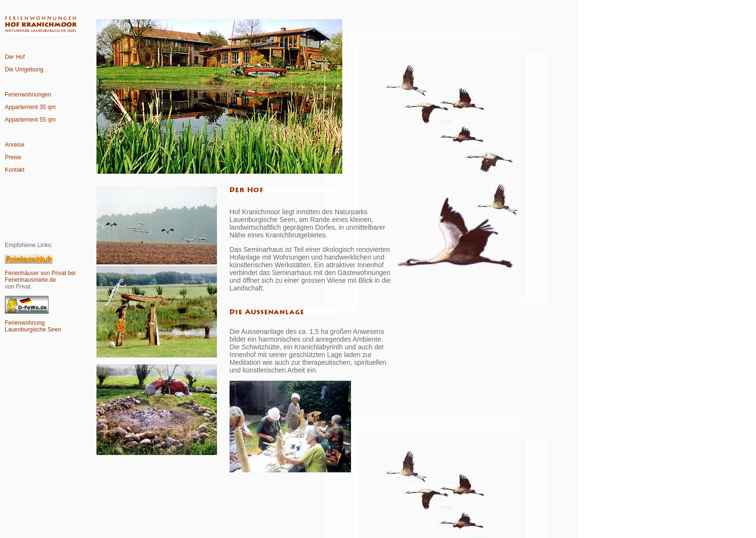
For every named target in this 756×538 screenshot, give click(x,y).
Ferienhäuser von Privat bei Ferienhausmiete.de (40, 276)
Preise (13, 157)
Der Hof (15, 57)
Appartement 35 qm (30, 107)
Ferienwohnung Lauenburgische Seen (33, 326)
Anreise (15, 145)
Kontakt (15, 170)
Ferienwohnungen (28, 95)
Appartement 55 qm (30, 120)
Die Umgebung (24, 69)
